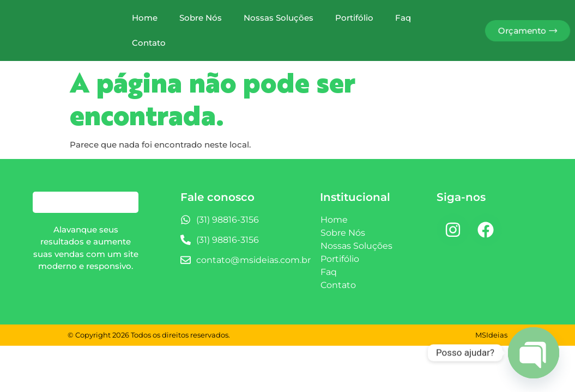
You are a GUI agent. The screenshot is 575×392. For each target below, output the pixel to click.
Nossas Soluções (279, 18)
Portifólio (354, 18)
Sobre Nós (201, 18)
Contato (149, 43)
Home (145, 18)
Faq (403, 18)
